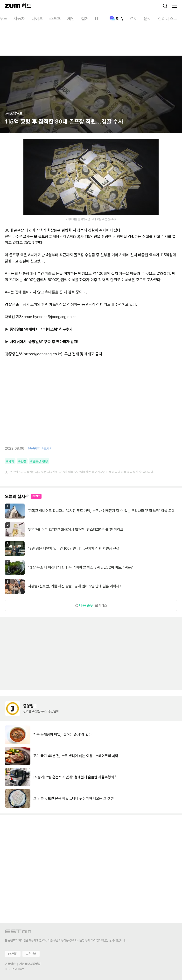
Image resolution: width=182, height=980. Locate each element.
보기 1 (91, 605)
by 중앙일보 (14, 113)
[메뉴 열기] (174, 6)
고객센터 (31, 954)
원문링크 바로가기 (40, 448)
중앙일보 (30, 706)
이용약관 (10, 964)
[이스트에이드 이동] (18, 932)
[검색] (165, 6)
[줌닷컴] (12, 6)
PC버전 (13, 954)
